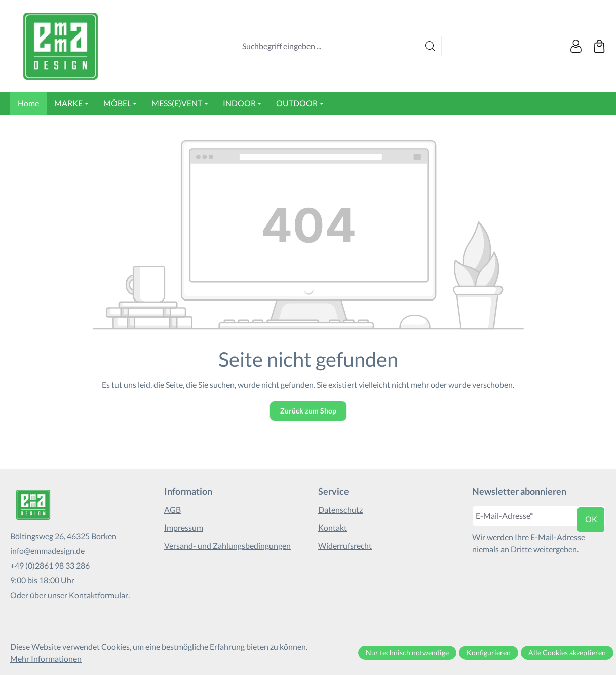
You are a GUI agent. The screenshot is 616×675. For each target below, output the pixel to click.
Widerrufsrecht (345, 546)
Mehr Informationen (46, 659)
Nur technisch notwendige (407, 652)
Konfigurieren (489, 652)
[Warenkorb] (599, 46)
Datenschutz (340, 510)
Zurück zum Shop (308, 411)
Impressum (184, 527)
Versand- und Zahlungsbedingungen (227, 546)
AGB (172, 510)
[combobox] (329, 46)
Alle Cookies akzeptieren (567, 652)
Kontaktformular (99, 595)
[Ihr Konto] (576, 46)
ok (591, 519)
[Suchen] (430, 46)
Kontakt (333, 527)
